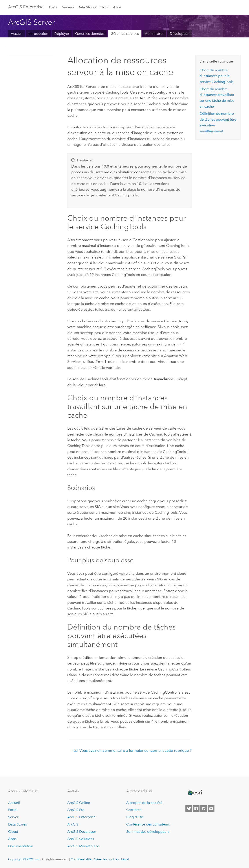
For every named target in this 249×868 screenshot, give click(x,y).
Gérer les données (90, 34)
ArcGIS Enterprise (26, 7)
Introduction (38, 34)
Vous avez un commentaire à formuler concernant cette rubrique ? (135, 750)
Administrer (154, 34)
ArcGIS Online (79, 803)
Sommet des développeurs (148, 832)
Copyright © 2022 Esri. (24, 859)
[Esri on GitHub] (204, 809)
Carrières (134, 810)
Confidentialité (81, 859)
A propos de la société (144, 803)
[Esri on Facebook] (196, 809)
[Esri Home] (195, 793)
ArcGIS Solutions (81, 839)
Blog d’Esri (135, 817)
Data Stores (87, 7)
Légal (125, 859)
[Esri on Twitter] (189, 809)
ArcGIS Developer (82, 832)
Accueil (17, 34)
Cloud (105, 7)
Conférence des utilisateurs (148, 824)
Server (13, 817)
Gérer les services (125, 34)
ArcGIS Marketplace (83, 846)
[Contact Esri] (211, 809)
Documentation (21, 846)
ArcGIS (73, 824)
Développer (179, 34)
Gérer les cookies (106, 859)
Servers (68, 7)
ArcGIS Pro (76, 810)
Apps (117, 7)
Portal (54, 7)
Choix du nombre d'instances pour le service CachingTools (216, 76)
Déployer (62, 34)
